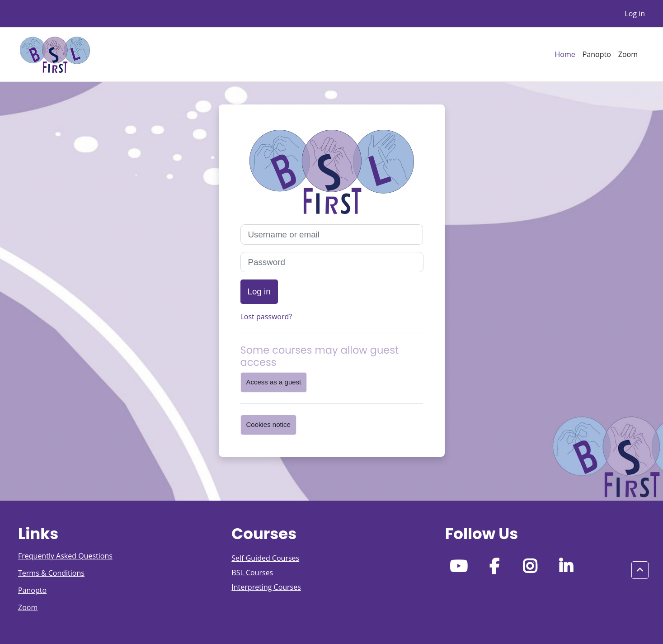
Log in (635, 14)
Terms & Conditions (51, 573)
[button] (640, 570)
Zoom (28, 607)
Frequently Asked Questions (65, 556)
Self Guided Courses (265, 558)
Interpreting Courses (266, 587)
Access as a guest (274, 382)
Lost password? (266, 317)
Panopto (32, 590)
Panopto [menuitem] (597, 54)
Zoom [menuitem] (628, 54)
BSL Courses (252, 573)
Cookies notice (268, 424)
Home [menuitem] (565, 54)
